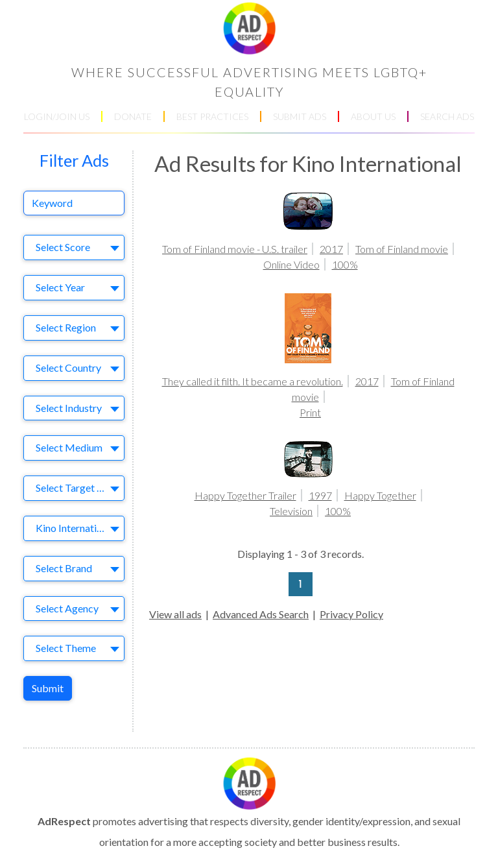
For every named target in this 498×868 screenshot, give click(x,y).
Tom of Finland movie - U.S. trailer (235, 249)
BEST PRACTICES (212, 116)
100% (345, 264)
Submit (48, 688)
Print (310, 412)
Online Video (291, 264)
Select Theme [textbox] (66, 648)
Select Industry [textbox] (69, 408)
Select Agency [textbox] (67, 608)
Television (291, 511)
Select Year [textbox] (60, 287)
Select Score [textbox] (63, 247)
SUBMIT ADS (300, 116)
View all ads (175, 614)
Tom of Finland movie (402, 249)
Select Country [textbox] (68, 368)
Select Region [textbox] (66, 327)
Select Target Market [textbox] (77, 488)
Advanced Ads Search (261, 614)
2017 (331, 249)
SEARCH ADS (447, 116)
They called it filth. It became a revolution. (253, 381)
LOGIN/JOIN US (57, 116)
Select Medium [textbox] (69, 447)
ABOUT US (373, 116)
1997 (320, 495)
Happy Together (380, 495)
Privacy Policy (351, 614)
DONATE (133, 116)
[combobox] (74, 247)
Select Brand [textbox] (64, 568)
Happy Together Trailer (245, 495)
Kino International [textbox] (76, 528)
